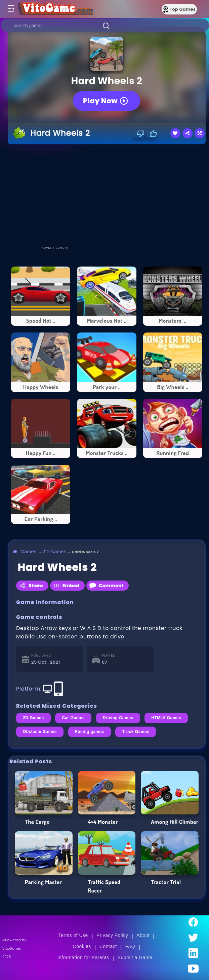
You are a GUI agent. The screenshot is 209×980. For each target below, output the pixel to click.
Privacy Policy (112, 935)
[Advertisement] (108, 195)
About (143, 935)
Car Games (73, 718)
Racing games (90, 732)
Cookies (82, 946)
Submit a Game (135, 957)
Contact (108, 946)
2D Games (55, 552)
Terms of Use (73, 935)
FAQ (130, 946)
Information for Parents (83, 957)
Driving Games (118, 718)
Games (29, 552)
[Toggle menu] (11, 9)
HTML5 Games (166, 718)
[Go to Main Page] (55, 9)
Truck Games (136, 732)
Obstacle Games (40, 732)
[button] (106, 26)
